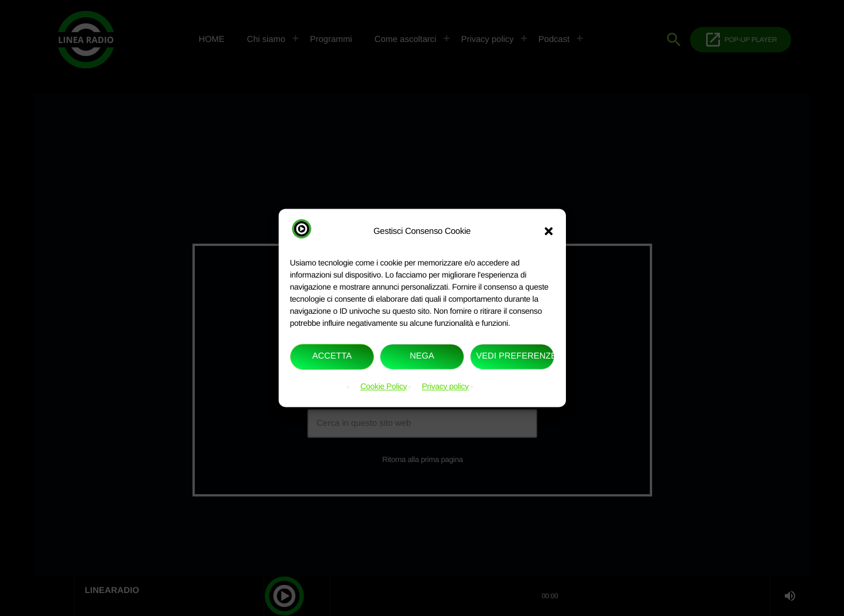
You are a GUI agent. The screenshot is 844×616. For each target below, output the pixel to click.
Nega (422, 357)
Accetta (332, 357)
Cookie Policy (384, 386)
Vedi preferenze (515, 357)
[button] (549, 232)
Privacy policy (445, 386)
